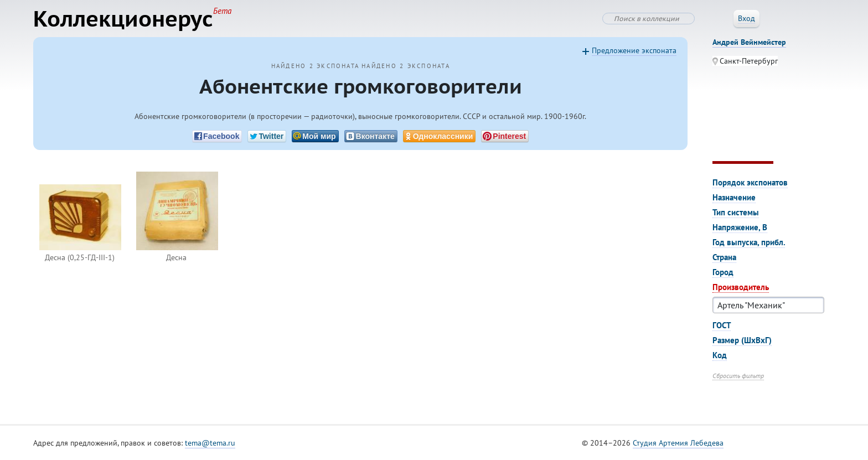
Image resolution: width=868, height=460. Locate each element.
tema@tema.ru (210, 443)
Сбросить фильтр (738, 376)
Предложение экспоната (634, 50)
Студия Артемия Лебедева (678, 443)
